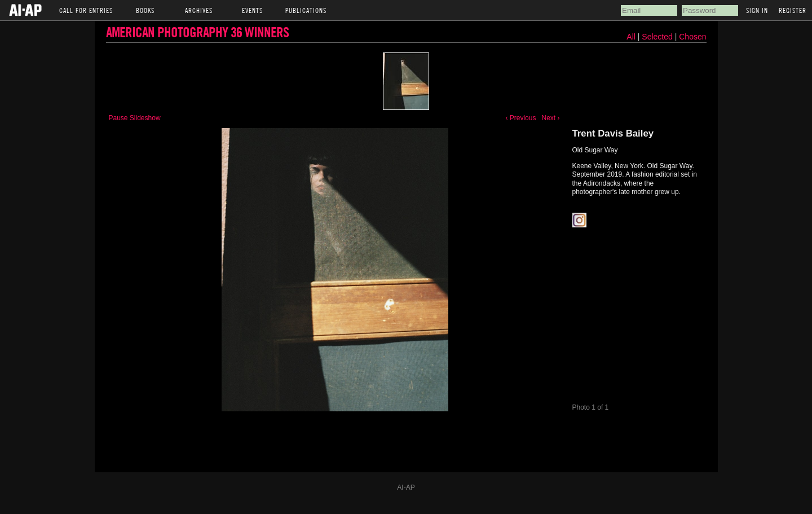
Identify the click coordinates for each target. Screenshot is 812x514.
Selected (658, 37)
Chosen (692, 37)
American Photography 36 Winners (197, 32)
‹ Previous (520, 118)
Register (793, 10)
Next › (550, 118)
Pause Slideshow (135, 118)
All (631, 37)
